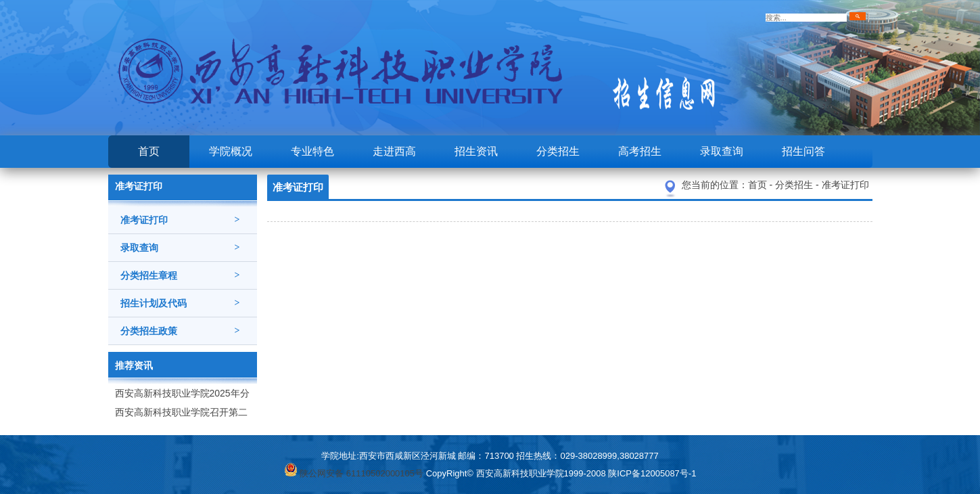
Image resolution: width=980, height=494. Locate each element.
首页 (149, 151)
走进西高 (394, 151)
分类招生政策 (180, 331)
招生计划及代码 (180, 303)
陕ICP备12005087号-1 (652, 473)
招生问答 (803, 151)
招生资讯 (476, 151)
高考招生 (640, 151)
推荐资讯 (134, 365)
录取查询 (722, 151)
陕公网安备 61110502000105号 (354, 473)
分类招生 (558, 151)
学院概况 (231, 151)
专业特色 (312, 151)
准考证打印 (180, 220)
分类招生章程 (180, 275)
